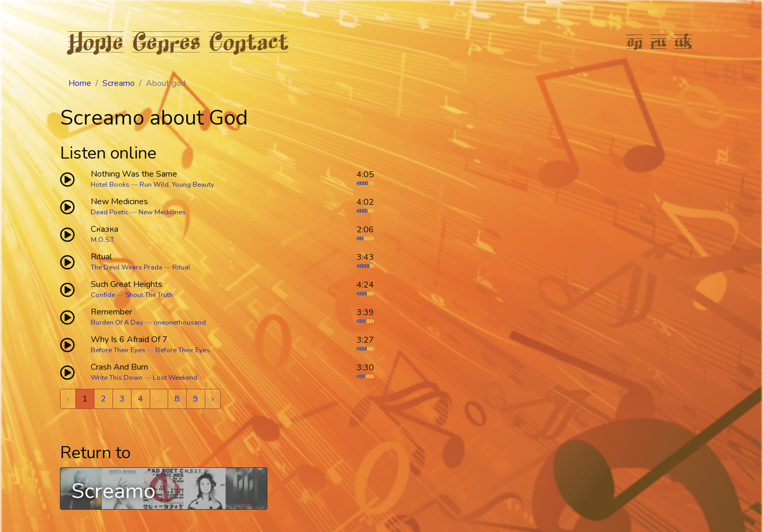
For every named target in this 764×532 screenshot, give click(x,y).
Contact (249, 41)
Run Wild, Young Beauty (177, 185)
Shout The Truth (149, 295)
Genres (166, 41)
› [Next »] (213, 399)
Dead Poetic (110, 212)
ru (659, 41)
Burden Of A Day (117, 322)
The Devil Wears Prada (127, 267)
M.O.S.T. (103, 240)
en (635, 41)
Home (96, 41)
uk (683, 41)
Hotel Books (110, 185)
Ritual (181, 267)
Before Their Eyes (118, 350)
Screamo (119, 83)
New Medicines (162, 212)
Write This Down (117, 378)
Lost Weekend (175, 378)
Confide (103, 295)
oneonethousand (180, 322)
